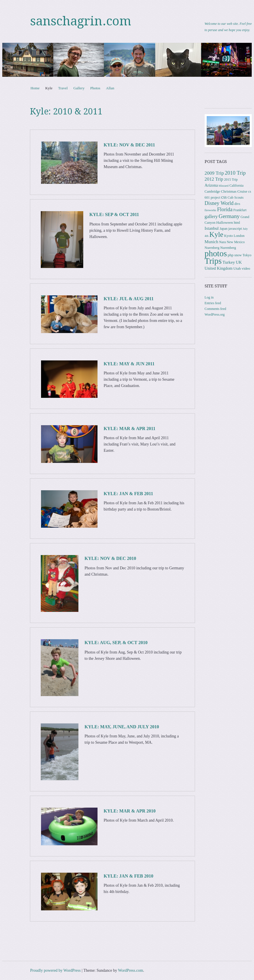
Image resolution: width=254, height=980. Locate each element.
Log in (209, 297)
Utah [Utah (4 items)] (237, 268)
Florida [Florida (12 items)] (225, 209)
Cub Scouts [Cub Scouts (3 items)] (235, 197)
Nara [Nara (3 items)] (222, 242)
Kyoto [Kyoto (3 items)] (228, 236)
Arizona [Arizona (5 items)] (211, 185)
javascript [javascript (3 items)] (235, 229)
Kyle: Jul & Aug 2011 (129, 299)
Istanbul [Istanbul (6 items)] (212, 228)
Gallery (79, 88)
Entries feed (213, 303)
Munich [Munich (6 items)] (212, 242)
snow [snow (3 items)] (238, 255)
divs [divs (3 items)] (237, 204)
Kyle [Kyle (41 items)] (216, 234)
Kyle (49, 88)
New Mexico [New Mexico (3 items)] (236, 242)
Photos (95, 88)
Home (35, 88)
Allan (110, 88)
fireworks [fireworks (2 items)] (211, 210)
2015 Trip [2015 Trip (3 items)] (231, 180)
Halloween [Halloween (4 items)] (225, 222)
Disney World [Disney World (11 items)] (219, 203)
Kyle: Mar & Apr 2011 (130, 429)
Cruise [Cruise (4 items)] (242, 191)
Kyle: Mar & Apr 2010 (130, 811)
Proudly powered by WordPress (55, 970)
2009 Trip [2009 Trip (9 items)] (214, 173)
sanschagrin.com (81, 21)
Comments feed (216, 309)
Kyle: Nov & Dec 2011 (129, 145)
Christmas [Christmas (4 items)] (229, 191)
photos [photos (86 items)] (216, 253)
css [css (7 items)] (224, 197)
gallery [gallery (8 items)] (211, 216)
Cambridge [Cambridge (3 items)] (212, 191)
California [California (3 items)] (236, 185)
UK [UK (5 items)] (239, 262)
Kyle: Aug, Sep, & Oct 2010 (116, 643)
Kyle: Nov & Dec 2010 (110, 558)
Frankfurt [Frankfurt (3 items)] (240, 210)
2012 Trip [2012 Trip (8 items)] (214, 179)
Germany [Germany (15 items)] (229, 216)
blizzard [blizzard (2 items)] (223, 186)
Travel (63, 88)
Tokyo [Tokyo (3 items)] (247, 255)
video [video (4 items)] (246, 268)
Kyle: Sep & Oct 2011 (114, 214)
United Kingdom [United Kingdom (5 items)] (219, 268)
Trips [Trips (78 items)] (213, 261)
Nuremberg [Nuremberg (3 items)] (228, 248)
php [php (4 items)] (231, 255)
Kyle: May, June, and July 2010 (122, 727)
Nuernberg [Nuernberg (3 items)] (212, 248)
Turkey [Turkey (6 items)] (229, 262)
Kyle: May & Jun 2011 (129, 364)
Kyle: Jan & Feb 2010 (129, 876)
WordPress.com (131, 970)
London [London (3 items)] (239, 236)
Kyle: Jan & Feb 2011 (128, 494)
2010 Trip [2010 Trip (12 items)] (235, 173)
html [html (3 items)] (237, 223)
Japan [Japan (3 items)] (223, 229)
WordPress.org (215, 314)
